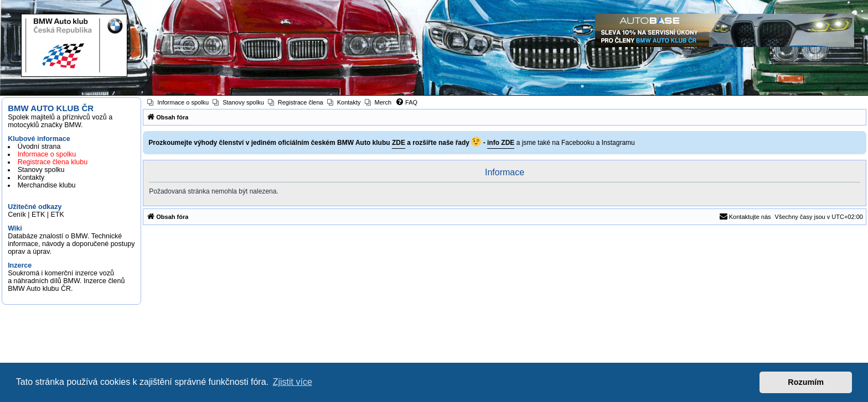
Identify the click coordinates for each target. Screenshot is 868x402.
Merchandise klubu (47, 185)
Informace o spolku (47, 154)
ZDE (399, 143)
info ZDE (501, 143)
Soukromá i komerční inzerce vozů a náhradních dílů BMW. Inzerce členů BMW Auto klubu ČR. (66, 281)
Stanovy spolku (41, 170)
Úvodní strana (39, 147)
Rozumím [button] (806, 382)
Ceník (17, 215)
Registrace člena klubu (53, 162)
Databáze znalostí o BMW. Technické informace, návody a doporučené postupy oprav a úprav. (71, 244)
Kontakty (31, 177)
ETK (38, 215)
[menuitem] (178, 102)
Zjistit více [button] (293, 382)
